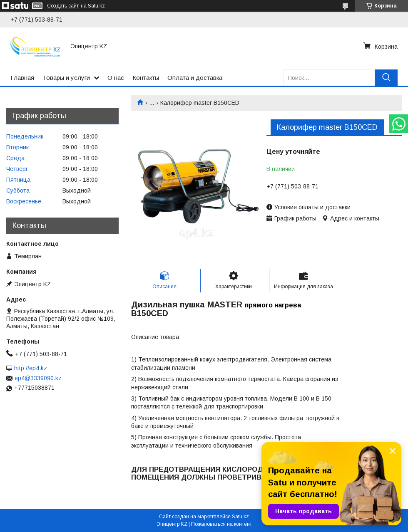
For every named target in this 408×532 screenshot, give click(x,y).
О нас (116, 78)
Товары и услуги (66, 78)
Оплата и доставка (195, 78)
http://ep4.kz (31, 368)
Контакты (146, 78)
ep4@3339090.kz (38, 378)
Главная (22, 78)
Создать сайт (63, 6)
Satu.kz (240, 517)
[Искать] (386, 78)
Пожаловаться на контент (221, 524)
